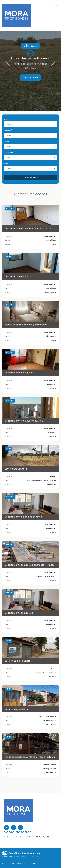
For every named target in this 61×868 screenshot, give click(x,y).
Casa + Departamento (16, 709)
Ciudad (7, 141)
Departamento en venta (18, 277)
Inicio (4, 863)
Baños (7, 164)
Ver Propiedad (31, 77)
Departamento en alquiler (19, 373)
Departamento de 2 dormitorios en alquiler (28, 229)
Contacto (32, 863)
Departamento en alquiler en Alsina (24, 421)
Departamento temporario (19, 613)
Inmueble (8, 119)
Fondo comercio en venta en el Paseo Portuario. (30, 757)
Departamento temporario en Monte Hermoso (30, 565)
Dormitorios (10, 153)
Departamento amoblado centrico (23, 517)
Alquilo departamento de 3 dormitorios (26, 325)
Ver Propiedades (30, 178)
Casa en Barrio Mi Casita (17, 661)
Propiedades (17, 863)
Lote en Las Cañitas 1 (16, 469)
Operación (9, 130)
